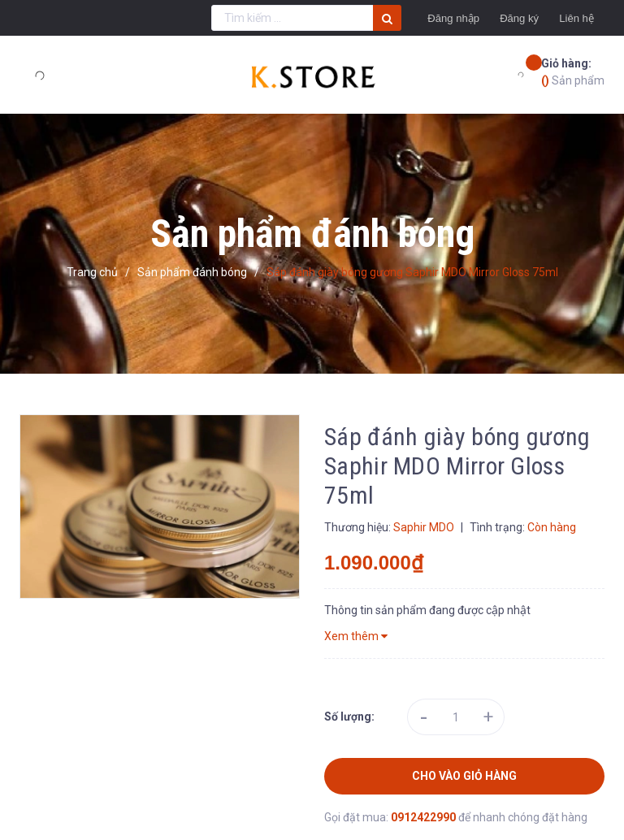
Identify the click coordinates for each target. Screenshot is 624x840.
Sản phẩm (573, 71)
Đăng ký (498, 18)
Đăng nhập (420, 18)
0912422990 (425, 817)
